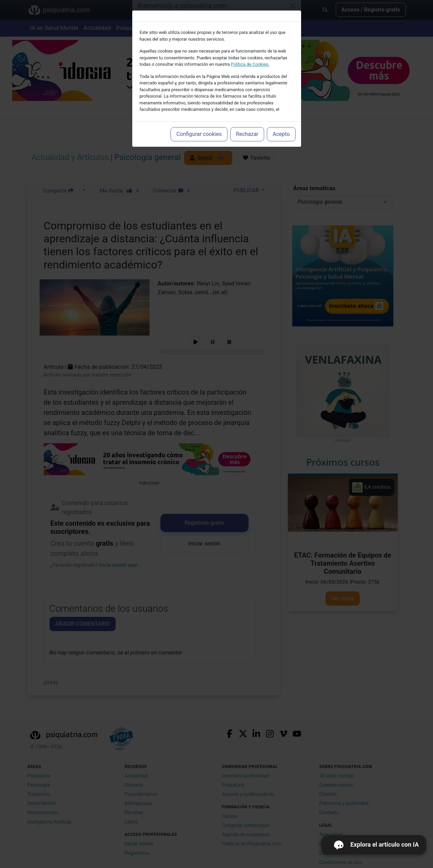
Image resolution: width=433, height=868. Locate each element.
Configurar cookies (199, 134)
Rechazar (247, 134)
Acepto (281, 134)
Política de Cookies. (250, 64)
